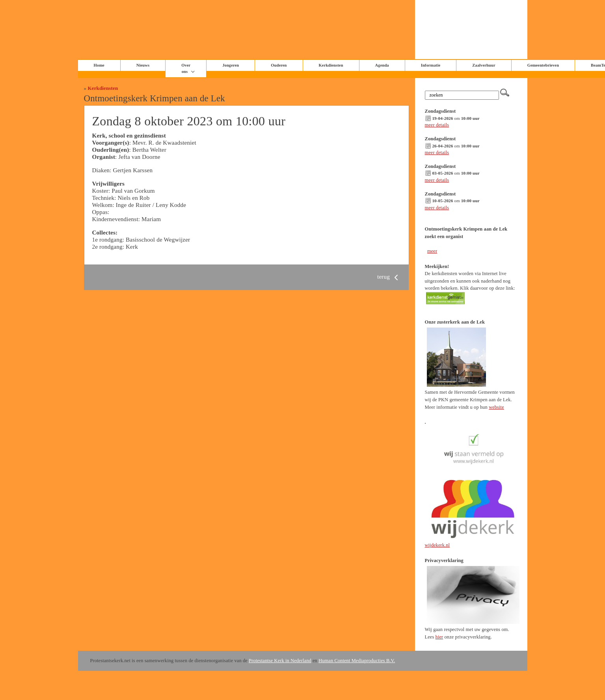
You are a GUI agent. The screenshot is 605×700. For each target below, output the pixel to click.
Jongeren (231, 65)
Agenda (382, 65)
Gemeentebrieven (543, 65)
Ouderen (279, 65)
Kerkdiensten (331, 65)
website (496, 407)
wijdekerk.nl (437, 545)
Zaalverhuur (484, 65)
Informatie (431, 65)
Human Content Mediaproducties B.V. (357, 661)
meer (432, 251)
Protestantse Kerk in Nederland (280, 661)
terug (389, 276)
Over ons (186, 68)
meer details (437, 125)
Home (99, 65)
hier (439, 637)
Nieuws (143, 65)
